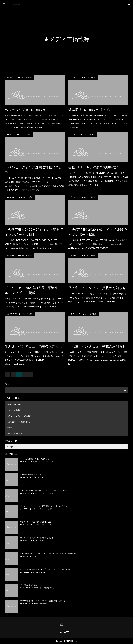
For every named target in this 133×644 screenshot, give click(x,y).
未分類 (34, 556)
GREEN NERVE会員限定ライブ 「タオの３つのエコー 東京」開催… (46, 569)
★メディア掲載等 (26, 77)
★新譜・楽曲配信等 (15, 433)
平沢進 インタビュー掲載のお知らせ (97, 288)
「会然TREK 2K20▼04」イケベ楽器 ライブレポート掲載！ (34, 232)
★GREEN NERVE (14, 404)
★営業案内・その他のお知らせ (19, 422)
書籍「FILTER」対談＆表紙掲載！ (94, 167)
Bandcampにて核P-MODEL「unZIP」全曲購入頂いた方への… (43, 601)
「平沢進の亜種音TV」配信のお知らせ (35, 459)
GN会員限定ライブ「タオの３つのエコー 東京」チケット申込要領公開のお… (49, 553)
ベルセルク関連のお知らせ (25, 110)
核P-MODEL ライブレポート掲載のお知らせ (37, 538)
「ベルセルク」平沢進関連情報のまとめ (33, 170)
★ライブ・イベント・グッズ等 (19, 416)
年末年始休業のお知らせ (29, 585)
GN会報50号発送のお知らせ (31, 475)
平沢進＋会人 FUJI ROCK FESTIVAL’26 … (37, 522)
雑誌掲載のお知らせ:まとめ (89, 110)
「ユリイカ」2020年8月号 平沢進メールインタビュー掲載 (35, 290)
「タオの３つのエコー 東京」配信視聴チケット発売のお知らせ (44, 506)
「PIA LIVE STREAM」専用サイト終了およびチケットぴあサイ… (45, 490)
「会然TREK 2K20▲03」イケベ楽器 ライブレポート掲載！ (98, 232)
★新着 (10, 428)
